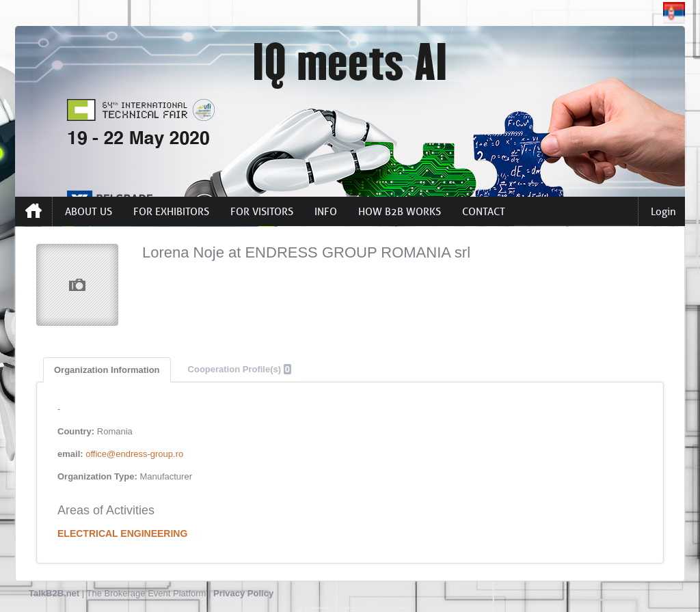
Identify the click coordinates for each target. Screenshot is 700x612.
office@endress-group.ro (134, 454)
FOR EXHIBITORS (171, 212)
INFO (326, 212)
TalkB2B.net (54, 593)
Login (663, 212)
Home (33, 211)
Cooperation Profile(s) (240, 369)
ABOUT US (89, 212)
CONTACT (484, 212)
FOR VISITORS (262, 212)
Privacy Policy (243, 593)
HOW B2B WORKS (400, 212)
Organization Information (107, 370)
